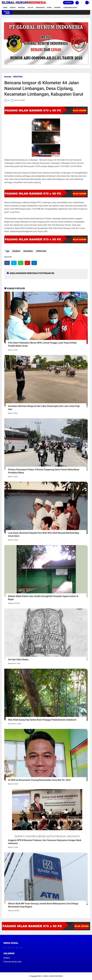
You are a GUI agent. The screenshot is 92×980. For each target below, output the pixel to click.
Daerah (13, 8)
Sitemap (68, 3)
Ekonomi (57, 8)
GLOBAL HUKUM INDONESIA (53, 976)
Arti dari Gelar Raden (18, 659)
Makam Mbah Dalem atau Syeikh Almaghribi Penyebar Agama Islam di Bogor (43, 598)
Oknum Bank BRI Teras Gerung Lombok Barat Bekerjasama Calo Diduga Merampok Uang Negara (43, 905)
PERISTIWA (18, 77)
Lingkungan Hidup (70, 8)
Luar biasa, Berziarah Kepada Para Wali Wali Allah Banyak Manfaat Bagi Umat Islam (44, 534)
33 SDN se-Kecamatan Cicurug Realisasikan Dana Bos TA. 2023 (39, 780)
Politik (30, 8)
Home (5, 8)
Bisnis (49, 8)
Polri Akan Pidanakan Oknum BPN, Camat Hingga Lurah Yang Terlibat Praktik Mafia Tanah (42, 344)
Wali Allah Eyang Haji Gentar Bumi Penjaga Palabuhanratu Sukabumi (42, 720)
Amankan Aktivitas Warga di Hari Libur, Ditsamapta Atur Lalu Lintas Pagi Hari (44, 408)
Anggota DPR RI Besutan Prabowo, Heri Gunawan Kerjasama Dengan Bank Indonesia (45, 842)
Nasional (22, 8)
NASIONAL (29, 251)
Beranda (8, 77)
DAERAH (17, 251)
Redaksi (7, 958)
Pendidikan (40, 8)
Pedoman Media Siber (13, 962)
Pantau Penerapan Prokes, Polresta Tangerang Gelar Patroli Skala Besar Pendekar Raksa (44, 471)
